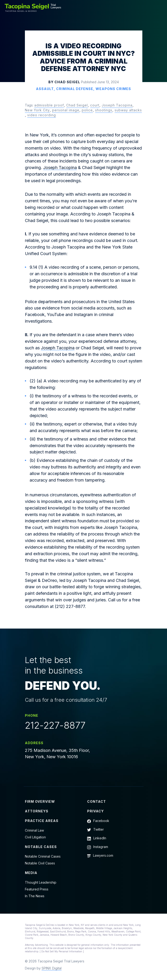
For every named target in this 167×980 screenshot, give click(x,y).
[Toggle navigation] (159, 8)
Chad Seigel (77, 105)
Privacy (95, 811)
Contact (97, 801)
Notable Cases (41, 847)
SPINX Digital (52, 968)
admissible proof (49, 105)
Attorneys (37, 811)
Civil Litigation (35, 837)
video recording (42, 115)
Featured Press (37, 889)
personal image (66, 110)
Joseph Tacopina (117, 105)
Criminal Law (34, 830)
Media (31, 873)
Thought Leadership (41, 882)
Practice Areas (42, 821)
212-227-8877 (55, 725)
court (95, 105)
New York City (37, 110)
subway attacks (128, 110)
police (87, 110)
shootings (104, 110)
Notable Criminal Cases (43, 856)
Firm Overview (40, 801)
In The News (35, 896)
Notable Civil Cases (40, 863)
